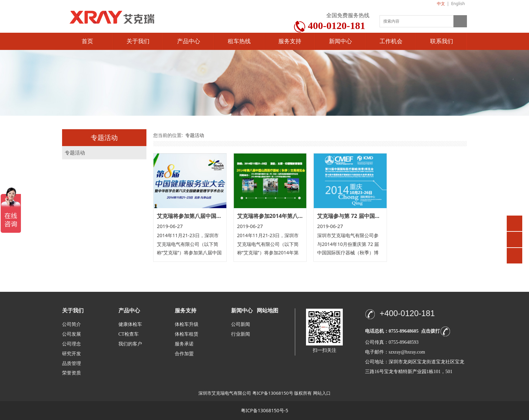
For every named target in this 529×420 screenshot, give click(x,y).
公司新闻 (241, 324)
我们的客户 (130, 344)
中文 (441, 4)
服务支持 (290, 41)
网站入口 (322, 393)
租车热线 (239, 41)
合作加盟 (184, 354)
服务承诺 (184, 344)
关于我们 (138, 41)
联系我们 (442, 41)
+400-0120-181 (407, 313)
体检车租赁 (187, 334)
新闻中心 (340, 41)
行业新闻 (241, 334)
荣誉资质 (72, 373)
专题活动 (75, 153)
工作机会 (391, 41)
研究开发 (72, 354)
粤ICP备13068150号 (273, 393)
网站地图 (268, 311)
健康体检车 (130, 324)
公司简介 (72, 324)
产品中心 (189, 41)
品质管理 (72, 363)
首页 (87, 41)
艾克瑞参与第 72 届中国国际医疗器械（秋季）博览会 (381, 216)
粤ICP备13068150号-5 (265, 410)
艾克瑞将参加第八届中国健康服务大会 (203, 216)
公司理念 (72, 344)
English (458, 4)
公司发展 (72, 334)
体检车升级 (187, 324)
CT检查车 (129, 334)
